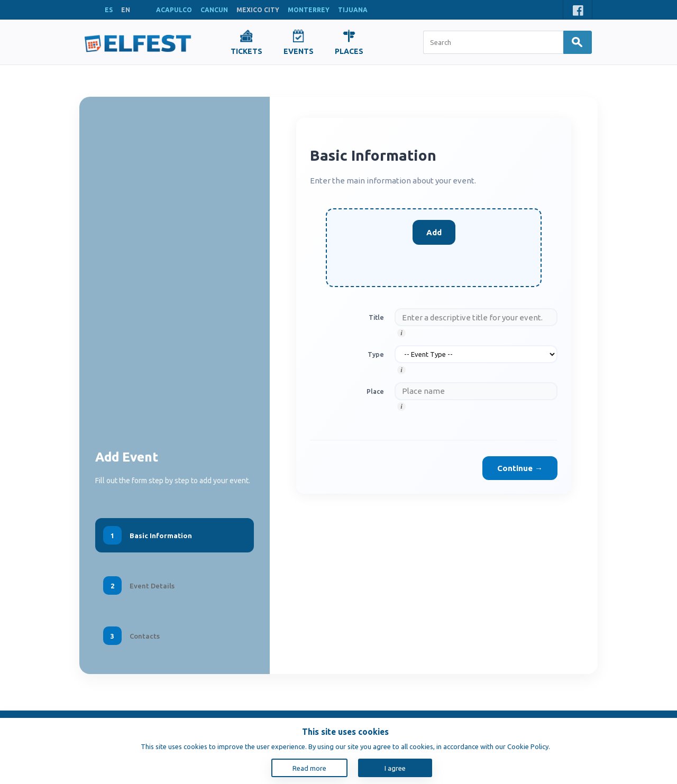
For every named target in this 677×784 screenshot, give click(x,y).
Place (375, 391)
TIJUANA (353, 10)
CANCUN (214, 10)
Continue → (520, 468)
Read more (309, 768)
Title (376, 317)
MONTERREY (309, 10)
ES (109, 10)
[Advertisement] (175, 281)
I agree (395, 768)
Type (376, 354)
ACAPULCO (174, 10)
